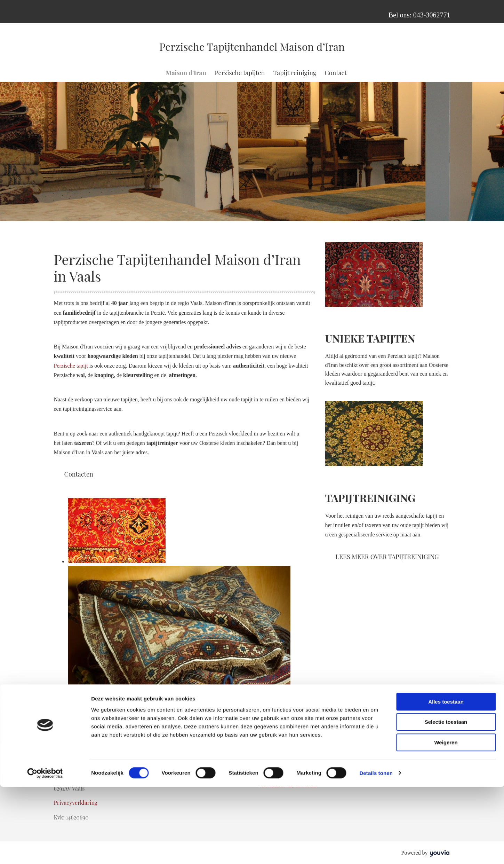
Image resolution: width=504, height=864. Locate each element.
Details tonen (376, 850)
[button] (79, 474)
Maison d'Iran (186, 73)
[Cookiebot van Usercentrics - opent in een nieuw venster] (45, 850)
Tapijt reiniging (295, 73)
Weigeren (446, 820)
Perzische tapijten (240, 73)
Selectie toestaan (446, 799)
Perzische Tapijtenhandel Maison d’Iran (252, 47)
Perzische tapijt (71, 366)
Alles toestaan (446, 779)
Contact (335, 73)
